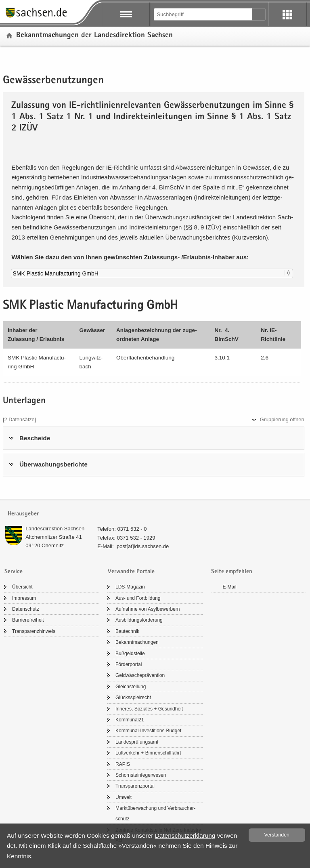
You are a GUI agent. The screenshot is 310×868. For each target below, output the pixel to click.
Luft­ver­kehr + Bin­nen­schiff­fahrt (148, 753)
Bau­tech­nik (127, 631)
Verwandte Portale (131, 572)
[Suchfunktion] (203, 14)
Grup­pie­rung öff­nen (282, 419)
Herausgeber (23, 514)
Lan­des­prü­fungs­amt (137, 742)
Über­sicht (22, 587)
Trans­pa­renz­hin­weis (34, 631)
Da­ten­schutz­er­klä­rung (185, 835)
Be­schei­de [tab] (35, 438)
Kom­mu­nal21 (130, 720)
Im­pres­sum (24, 598)
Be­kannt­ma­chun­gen (137, 642)
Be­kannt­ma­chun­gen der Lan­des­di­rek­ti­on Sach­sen (94, 36)
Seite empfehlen (232, 572)
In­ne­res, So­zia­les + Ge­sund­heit (149, 709)
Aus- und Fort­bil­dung (138, 598)
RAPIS (123, 764)
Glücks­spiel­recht (133, 698)
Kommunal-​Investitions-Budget (148, 731)
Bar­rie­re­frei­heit (28, 620)
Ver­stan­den (277, 835)
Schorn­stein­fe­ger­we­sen (141, 775)
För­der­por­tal (129, 664)
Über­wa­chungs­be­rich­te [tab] (53, 464)
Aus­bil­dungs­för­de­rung (139, 620)
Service (14, 572)
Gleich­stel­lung (131, 687)
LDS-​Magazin (130, 587)
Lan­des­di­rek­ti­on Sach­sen (55, 529)
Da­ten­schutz (26, 609)
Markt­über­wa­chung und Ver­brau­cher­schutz (155, 813)
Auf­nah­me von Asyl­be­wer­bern (148, 609)
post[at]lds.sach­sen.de (143, 546)
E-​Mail (230, 587)
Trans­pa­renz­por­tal (135, 786)
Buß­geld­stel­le (130, 654)
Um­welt (124, 797)
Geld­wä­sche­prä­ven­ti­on (140, 675)
